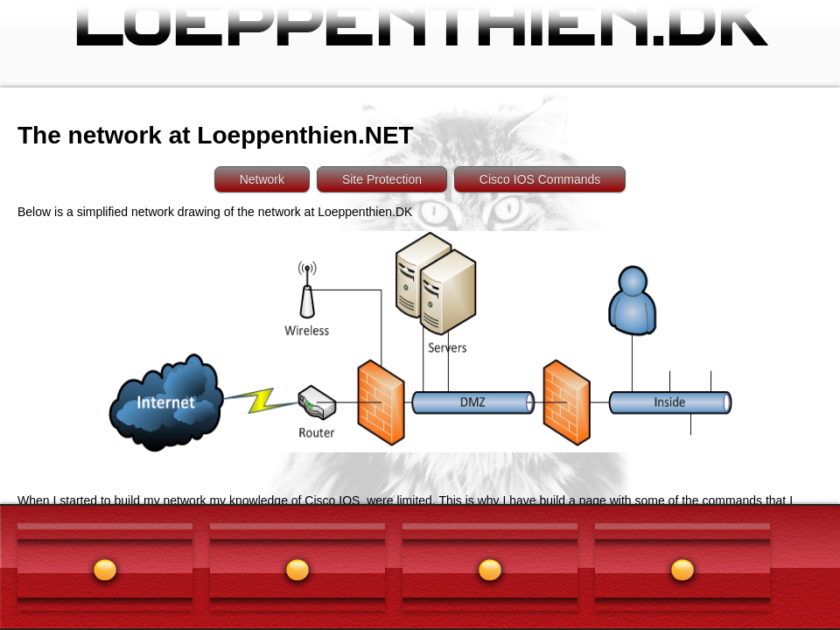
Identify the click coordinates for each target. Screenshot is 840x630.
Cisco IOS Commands (540, 179)
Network (262, 179)
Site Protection (382, 179)
